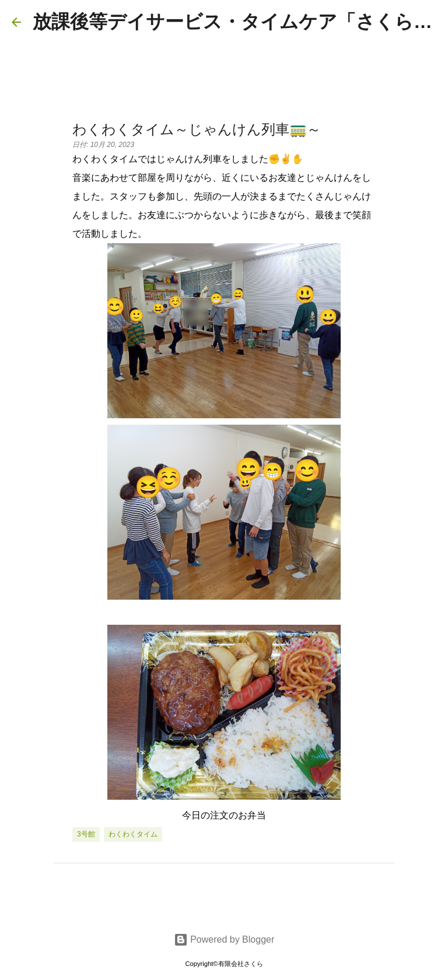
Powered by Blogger (224, 939)
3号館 (86, 834)
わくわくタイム (133, 834)
